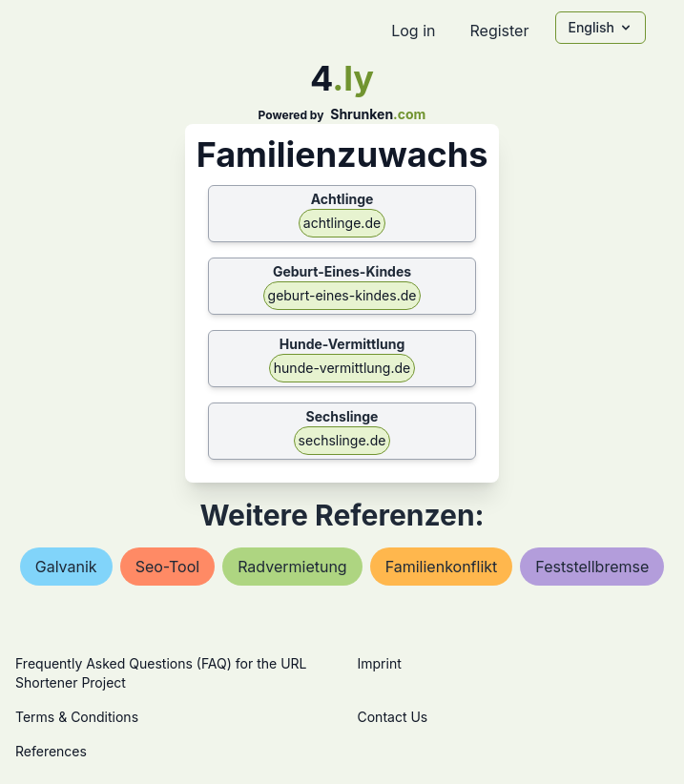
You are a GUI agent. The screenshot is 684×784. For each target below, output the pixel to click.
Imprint (380, 663)
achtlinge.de (342, 223)
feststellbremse (592, 567)
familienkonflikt (442, 567)
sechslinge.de (342, 440)
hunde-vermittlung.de (342, 368)
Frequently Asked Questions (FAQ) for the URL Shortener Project (161, 673)
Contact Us (393, 717)
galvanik (66, 567)
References (51, 751)
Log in (413, 31)
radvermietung (292, 567)
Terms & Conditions (77, 717)
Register (499, 31)
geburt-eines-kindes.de (342, 295)
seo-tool (168, 567)
